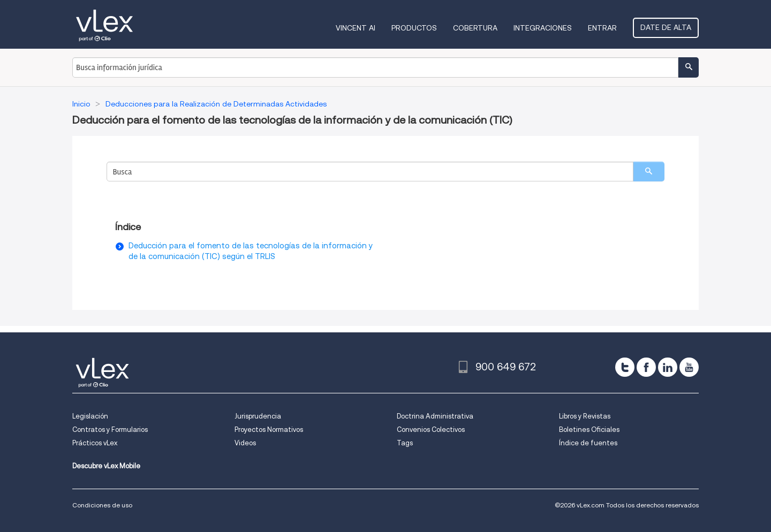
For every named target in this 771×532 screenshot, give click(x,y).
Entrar (602, 28)
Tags (405, 443)
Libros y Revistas (585, 416)
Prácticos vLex (95, 443)
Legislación (90, 416)
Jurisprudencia (258, 416)
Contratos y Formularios (110, 430)
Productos (414, 28)
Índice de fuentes (588, 443)
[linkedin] (668, 367)
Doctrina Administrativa (435, 416)
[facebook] (646, 367)
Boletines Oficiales (589, 430)
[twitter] (625, 367)
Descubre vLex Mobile (106, 466)
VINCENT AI (356, 28)
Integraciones (543, 28)
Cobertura (475, 28)
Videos (245, 443)
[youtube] (689, 367)
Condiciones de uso (102, 505)
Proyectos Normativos (269, 430)
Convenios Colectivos (431, 430)
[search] (649, 172)
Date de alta (666, 27)
